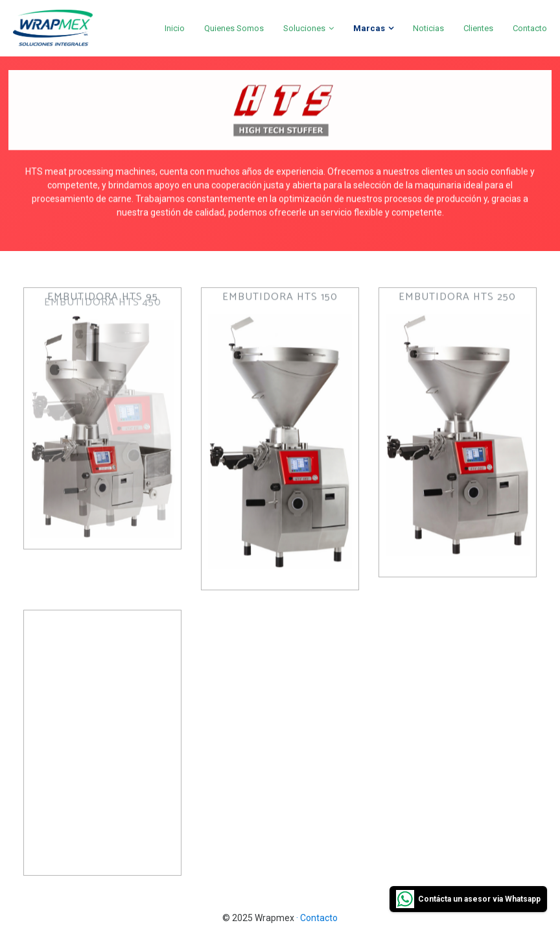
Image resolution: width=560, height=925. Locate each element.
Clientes (478, 28)
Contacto (530, 28)
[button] (102, 372)
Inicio (175, 28)
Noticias (428, 28)
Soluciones (304, 28)
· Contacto (317, 918)
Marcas (369, 28)
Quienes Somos (234, 28)
